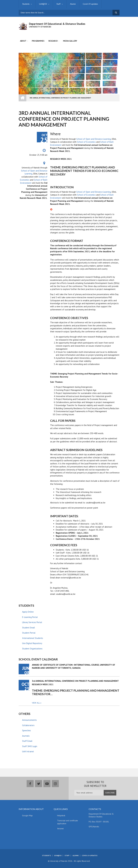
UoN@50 (43, 4)
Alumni (73, 4)
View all (36, 703)
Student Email (29, 628)
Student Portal (29, 633)
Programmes (38, 41)
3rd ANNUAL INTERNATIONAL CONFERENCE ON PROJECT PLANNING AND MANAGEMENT (75, 681)
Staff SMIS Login (30, 746)
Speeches (26, 730)
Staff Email (27, 741)
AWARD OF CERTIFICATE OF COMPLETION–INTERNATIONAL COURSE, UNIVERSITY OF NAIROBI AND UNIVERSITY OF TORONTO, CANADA (73, 666)
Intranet (60, 829)
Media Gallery (70, 41)
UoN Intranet (28, 751)
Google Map (27, 816)
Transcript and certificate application (68, 822)
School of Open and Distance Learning (94, 139)
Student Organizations (32, 649)
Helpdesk (61, 816)
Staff (58, 4)
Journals (26, 736)
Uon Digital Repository (32, 643)
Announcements (29, 720)
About (23, 41)
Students (26, 4)
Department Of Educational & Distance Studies (57, 24)
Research (53, 41)
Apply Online (28, 612)
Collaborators (28, 725)
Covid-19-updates (90, 4)
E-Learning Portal (30, 617)
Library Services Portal (32, 622)
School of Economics (86, 142)
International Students (33, 638)
